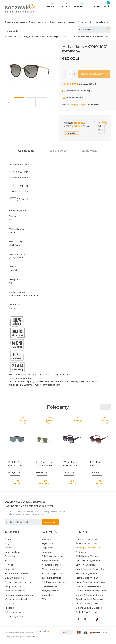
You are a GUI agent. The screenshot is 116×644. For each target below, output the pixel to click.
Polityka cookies (50, 561)
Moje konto (48, 539)
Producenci (10, 556)
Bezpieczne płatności (53, 574)
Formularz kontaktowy (87, 539)
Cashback (72, 84)
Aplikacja (9, 608)
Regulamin (47, 552)
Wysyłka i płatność (51, 565)
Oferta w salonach (99, 22)
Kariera (8, 548)
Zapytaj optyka (50, 591)
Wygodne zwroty (50, 569)
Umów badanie (14, 31)
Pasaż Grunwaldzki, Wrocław (90, 569)
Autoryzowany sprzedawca (19, 595)
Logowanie (47, 548)
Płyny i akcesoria (13, 586)
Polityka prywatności (52, 556)
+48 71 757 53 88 (88, 543)
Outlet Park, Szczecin (87, 612)
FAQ (44, 599)
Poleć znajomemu (72, 98)
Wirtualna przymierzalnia (17, 599)
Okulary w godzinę (14, 616)
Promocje (83, 22)
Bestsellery (11, 569)
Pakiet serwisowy (14, 612)
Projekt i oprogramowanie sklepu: (22, 636)
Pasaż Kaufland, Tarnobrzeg (90, 599)
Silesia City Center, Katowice (91, 582)
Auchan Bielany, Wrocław (88, 561)
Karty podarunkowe (15, 591)
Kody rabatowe (50, 586)
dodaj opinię (94, 105)
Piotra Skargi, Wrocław (87, 578)
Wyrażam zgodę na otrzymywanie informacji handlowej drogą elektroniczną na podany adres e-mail (37, 513)
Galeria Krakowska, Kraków (89, 595)
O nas (8, 539)
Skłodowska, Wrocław (87, 574)
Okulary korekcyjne (38, 22)
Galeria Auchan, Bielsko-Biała (91, 591)
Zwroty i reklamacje (51, 578)
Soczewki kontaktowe (16, 22)
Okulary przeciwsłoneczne (63, 22)
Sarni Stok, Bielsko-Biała (88, 586)
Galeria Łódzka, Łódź (87, 604)
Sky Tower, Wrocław (86, 565)
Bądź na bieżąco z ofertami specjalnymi (29, 504)
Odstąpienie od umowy (54, 582)
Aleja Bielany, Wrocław (87, 556)
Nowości (9, 565)
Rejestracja (48, 543)
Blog (7, 543)
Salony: (83, 552)
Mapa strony (48, 595)
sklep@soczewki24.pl (90, 548)
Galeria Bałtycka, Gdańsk (89, 608)
